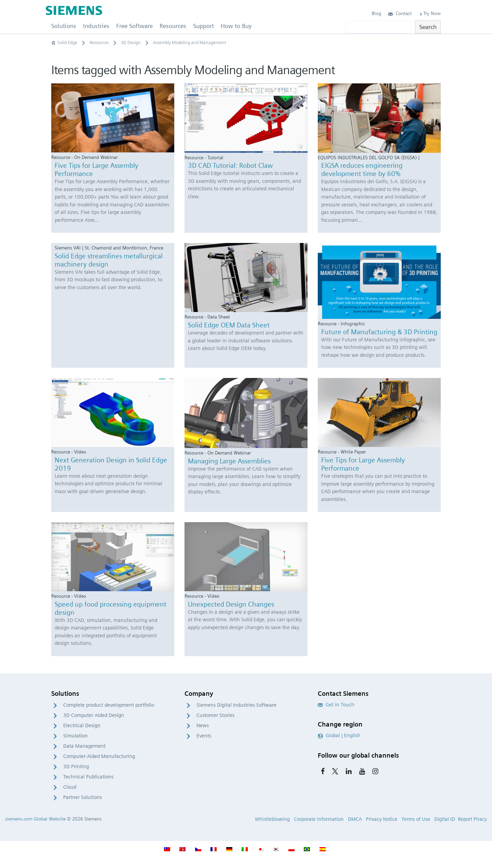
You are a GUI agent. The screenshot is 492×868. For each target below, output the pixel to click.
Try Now (430, 13)
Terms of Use (416, 819)
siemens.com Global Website (35, 819)
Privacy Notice (382, 819)
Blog (377, 13)
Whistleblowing (272, 819)
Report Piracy (472, 819)
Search (428, 27)
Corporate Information (319, 819)
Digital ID (445, 819)
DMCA (355, 819)
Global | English (339, 735)
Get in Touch (336, 705)
